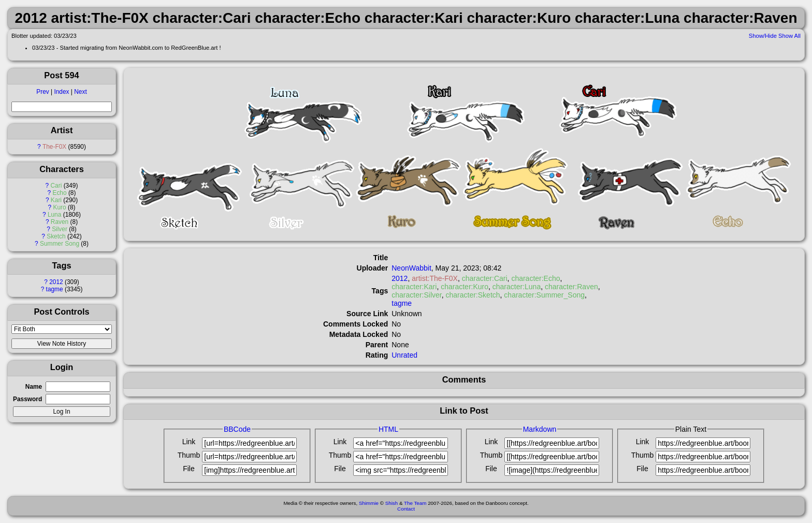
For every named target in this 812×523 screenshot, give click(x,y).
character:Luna (517, 287)
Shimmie (369, 503)
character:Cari (485, 278)
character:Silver (416, 295)
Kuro (59, 207)
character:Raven (571, 287)
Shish (392, 503)
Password (27, 399)
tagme (55, 289)
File (189, 469)
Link (189, 442)
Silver (60, 229)
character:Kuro (465, 287)
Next (80, 92)
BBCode (237, 429)
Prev (42, 92)
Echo (59, 193)
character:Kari (414, 287)
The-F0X (54, 147)
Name (34, 387)
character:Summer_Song (544, 295)
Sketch (56, 236)
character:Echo (535, 278)
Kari (56, 200)
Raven (60, 222)
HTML (388, 429)
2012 (56, 282)
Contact (406, 509)
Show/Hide (763, 36)
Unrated (404, 355)
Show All (789, 36)
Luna (54, 215)
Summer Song (60, 244)
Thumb (189, 455)
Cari (56, 186)
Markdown (540, 429)
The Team (415, 503)
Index (61, 92)
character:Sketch (473, 295)
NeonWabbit (411, 268)
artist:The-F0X (435, 278)
